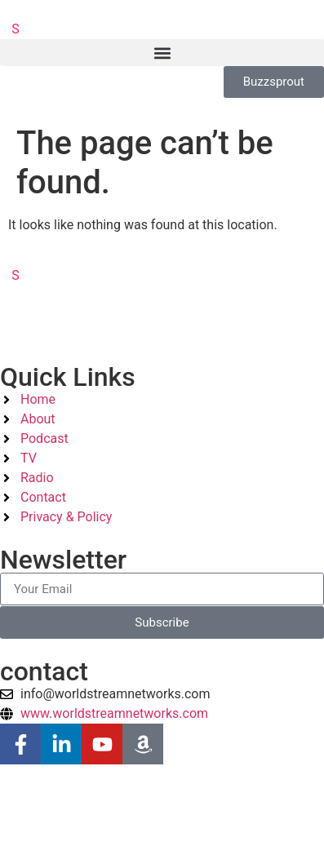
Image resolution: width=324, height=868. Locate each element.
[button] (162, 53)
